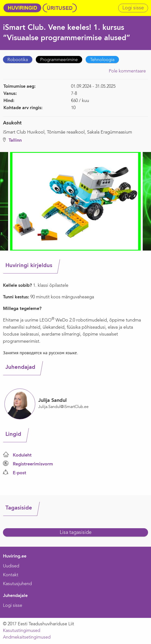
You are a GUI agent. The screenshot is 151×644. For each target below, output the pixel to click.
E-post (19, 473)
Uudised (11, 566)
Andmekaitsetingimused (27, 637)
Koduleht (22, 455)
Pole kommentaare (127, 71)
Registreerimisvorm (33, 464)
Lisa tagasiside (76, 533)
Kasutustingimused (22, 631)
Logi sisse (133, 8)
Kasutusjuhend (17, 584)
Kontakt (11, 575)
